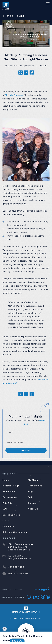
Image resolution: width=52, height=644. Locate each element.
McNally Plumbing (14, 95)
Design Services (11, 515)
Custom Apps (10, 497)
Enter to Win (17, 641)
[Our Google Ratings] (42, 590)
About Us (33, 509)
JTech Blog (16, 16)
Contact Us (8, 526)
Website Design (11, 486)
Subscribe (26, 450)
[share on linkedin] (26, 73)
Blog (30, 492)
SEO (5, 509)
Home (6, 480)
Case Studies (35, 486)
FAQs (31, 497)
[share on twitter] (21, 73)
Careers (32, 503)
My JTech (33, 480)
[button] (48, 4)
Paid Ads (7, 503)
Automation (9, 492)
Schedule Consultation (15, 532)
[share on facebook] (32, 73)
